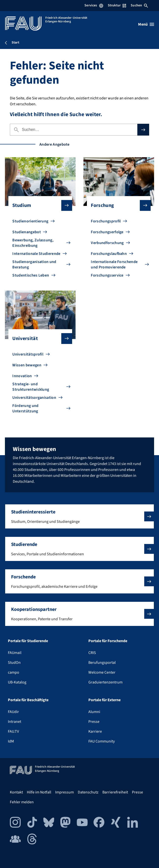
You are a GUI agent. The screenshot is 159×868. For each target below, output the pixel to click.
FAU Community (102, 741)
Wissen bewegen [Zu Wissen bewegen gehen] (27, 365)
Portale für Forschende (108, 641)
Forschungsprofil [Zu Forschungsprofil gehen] (106, 221)
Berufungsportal (102, 663)
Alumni (94, 712)
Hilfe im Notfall (39, 792)
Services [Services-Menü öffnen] (94, 5)
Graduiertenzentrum (105, 682)
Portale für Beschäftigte (28, 700)
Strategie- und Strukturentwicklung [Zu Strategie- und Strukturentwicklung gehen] (31, 387)
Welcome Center (102, 672)
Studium (38, 205)
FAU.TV (13, 731)
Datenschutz (88, 792)
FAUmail (15, 653)
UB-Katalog (17, 682)
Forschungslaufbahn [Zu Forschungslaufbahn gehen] (109, 254)
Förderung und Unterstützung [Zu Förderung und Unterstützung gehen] (25, 408)
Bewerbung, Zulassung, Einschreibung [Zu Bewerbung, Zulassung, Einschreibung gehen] (33, 243)
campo (14, 672)
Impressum (64, 792)
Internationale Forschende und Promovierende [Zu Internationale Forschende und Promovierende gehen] (114, 264)
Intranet (15, 722)
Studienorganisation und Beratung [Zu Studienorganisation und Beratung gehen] (34, 264)
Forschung (117, 205)
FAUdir (13, 712)
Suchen (139, 5)
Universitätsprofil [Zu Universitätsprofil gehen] (28, 354)
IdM (11, 741)
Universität (38, 339)
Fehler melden (22, 802)
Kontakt (16, 792)
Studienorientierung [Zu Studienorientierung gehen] (30, 221)
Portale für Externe (104, 700)
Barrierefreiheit (115, 792)
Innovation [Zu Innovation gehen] (22, 376)
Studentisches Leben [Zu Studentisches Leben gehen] (31, 275)
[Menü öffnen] (146, 24)
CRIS (92, 653)
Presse (94, 722)
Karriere (95, 731)
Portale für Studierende (28, 641)
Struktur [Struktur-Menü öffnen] (117, 5)
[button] (79, 516)
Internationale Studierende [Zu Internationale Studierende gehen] (36, 254)
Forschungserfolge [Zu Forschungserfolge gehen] (107, 232)
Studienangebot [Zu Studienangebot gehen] (26, 232)
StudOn (14, 663)
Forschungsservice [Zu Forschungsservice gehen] (107, 275)
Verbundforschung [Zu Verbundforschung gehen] (107, 243)
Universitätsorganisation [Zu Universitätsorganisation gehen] (34, 398)
